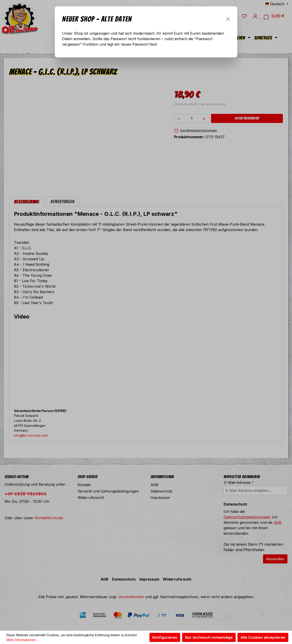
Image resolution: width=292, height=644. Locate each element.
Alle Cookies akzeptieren (263, 637)
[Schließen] (228, 19)
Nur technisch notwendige (209, 637)
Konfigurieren (165, 637)
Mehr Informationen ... (22, 640)
